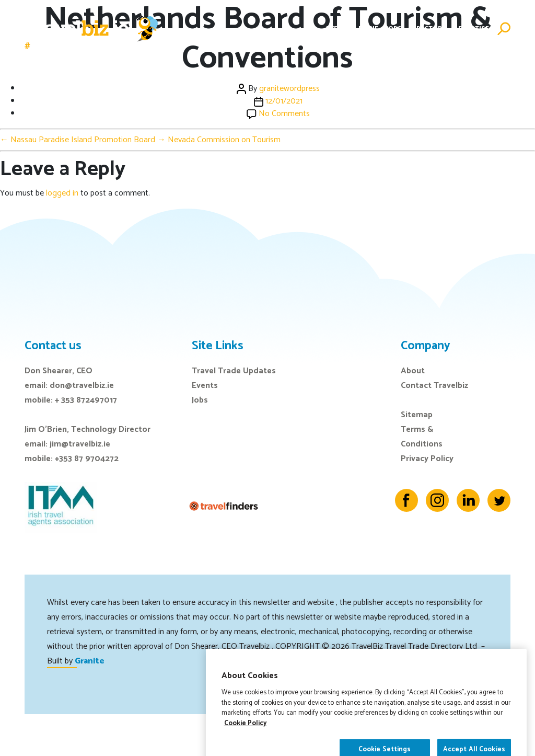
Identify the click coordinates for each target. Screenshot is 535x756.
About (413, 371)
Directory (428, 28)
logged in (62, 193)
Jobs (394, 28)
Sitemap (417, 415)
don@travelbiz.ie (82, 386)
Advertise (472, 28)
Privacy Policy (427, 459)
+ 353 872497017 (86, 400)
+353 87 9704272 (87, 459)
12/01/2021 (284, 101)
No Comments (284, 114)
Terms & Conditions (422, 437)
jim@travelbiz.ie (80, 444)
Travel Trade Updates (234, 371)
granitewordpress (289, 89)
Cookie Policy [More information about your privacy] (246, 745)
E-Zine (368, 28)
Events (338, 28)
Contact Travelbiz (434, 386)
